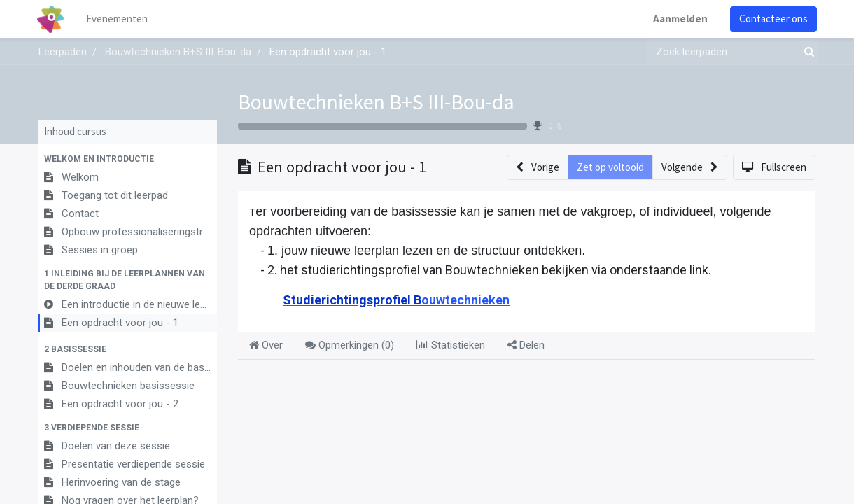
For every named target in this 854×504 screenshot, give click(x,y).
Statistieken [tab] (451, 345)
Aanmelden (679, 19)
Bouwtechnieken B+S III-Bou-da (376, 101)
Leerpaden (63, 52)
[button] (128, 159)
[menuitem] (119, 19)
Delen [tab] (526, 345)
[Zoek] (806, 52)
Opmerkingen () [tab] (350, 345)
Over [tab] (266, 345)
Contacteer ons (772, 19)
